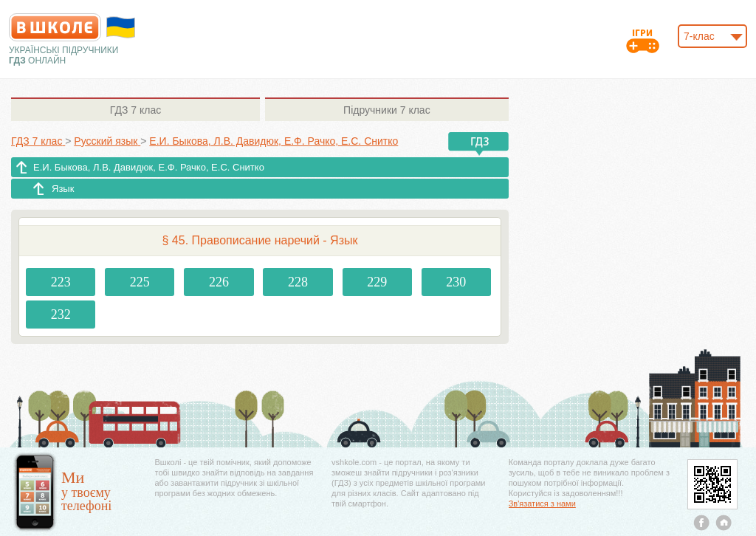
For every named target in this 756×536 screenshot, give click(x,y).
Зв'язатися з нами (542, 504)
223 (61, 282)
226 (219, 282)
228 (298, 282)
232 (61, 315)
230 (456, 282)
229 (377, 282)
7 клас (135, 110)
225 (140, 282)
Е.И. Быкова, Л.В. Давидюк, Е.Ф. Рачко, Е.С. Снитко (149, 167)
